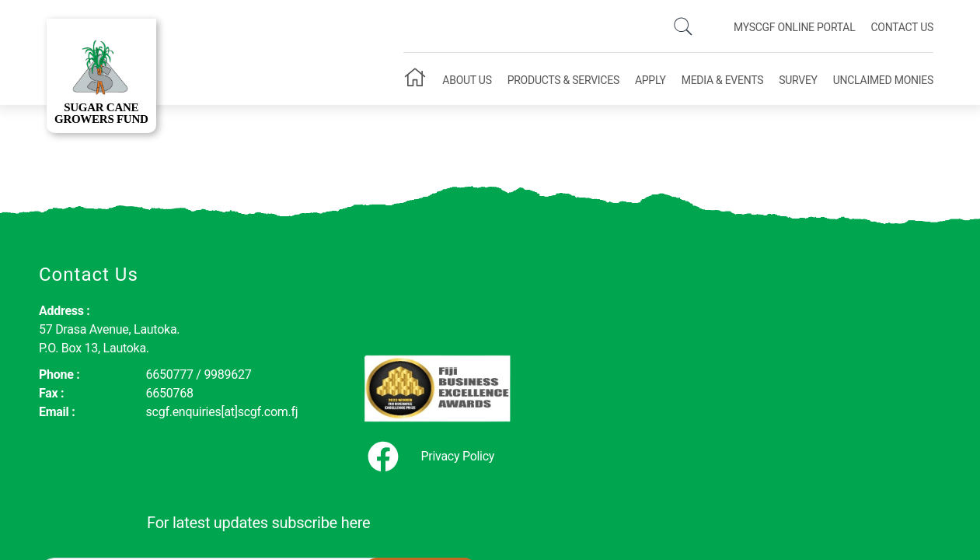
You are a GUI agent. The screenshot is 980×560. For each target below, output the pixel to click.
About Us (467, 80)
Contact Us (902, 27)
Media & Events (722, 80)
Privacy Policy (363, 419)
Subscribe (883, 325)
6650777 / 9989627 (169, 374)
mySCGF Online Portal (795, 27)
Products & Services (563, 80)
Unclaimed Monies (883, 80)
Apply (650, 80)
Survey (798, 80)
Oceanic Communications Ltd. (527, 511)
